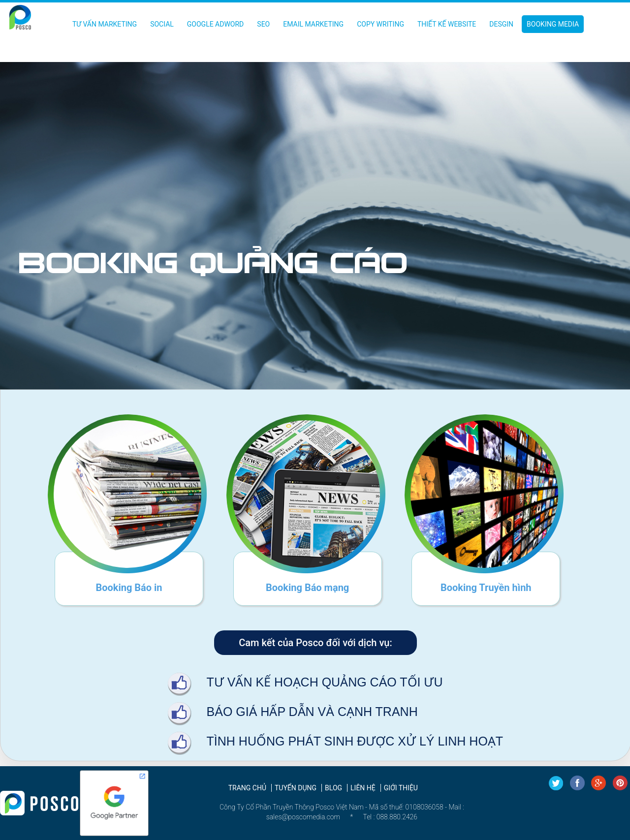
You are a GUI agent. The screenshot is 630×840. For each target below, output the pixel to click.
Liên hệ (363, 788)
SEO (263, 24)
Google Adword (216, 24)
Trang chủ (247, 788)
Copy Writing (380, 24)
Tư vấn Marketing (105, 24)
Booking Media (553, 24)
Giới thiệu (401, 788)
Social (162, 24)
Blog (333, 788)
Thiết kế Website (447, 24)
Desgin (501, 24)
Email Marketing (313, 24)
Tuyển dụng (296, 788)
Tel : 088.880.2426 (390, 817)
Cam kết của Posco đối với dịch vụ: (315, 643)
